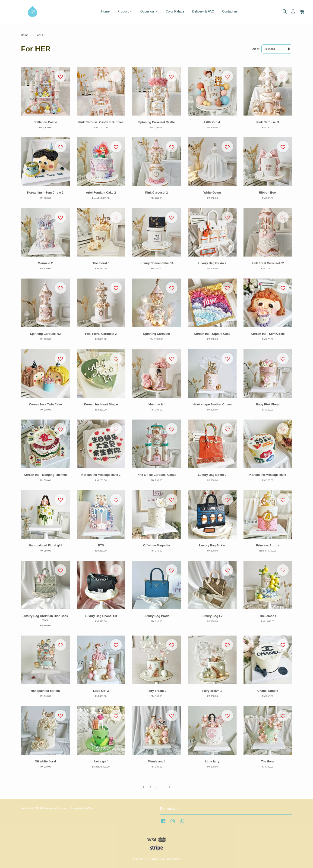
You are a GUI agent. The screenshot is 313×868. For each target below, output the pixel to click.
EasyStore (88, 808)
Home (105, 11)
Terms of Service (140, 859)
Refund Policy (174, 859)
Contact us (230, 11)
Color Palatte (175, 11)
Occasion (149, 11)
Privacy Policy (158, 859)
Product (125, 11)
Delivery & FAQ (203, 11)
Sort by (256, 49)
